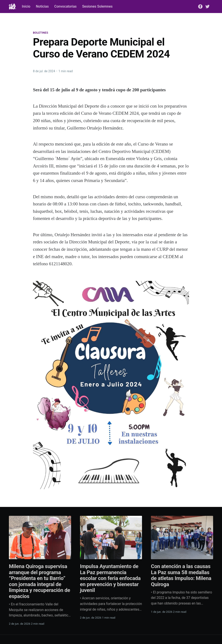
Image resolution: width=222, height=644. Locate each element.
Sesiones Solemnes (97, 6)
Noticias (42, 6)
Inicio (26, 6)
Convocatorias (65, 6)
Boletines (41, 33)
